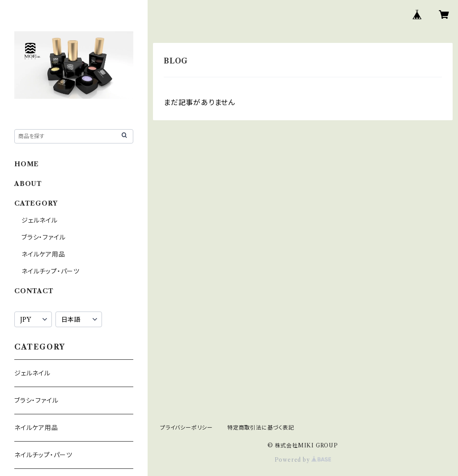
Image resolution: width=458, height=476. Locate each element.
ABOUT (28, 184)
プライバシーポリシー (187, 428)
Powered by (303, 460)
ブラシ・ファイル (43, 237)
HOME (27, 164)
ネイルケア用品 (43, 254)
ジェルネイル (40, 220)
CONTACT (34, 291)
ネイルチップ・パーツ (51, 271)
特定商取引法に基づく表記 (261, 428)
